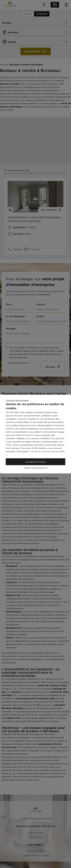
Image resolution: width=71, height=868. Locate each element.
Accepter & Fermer (36, 462)
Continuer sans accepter (17, 400)
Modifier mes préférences (36, 468)
